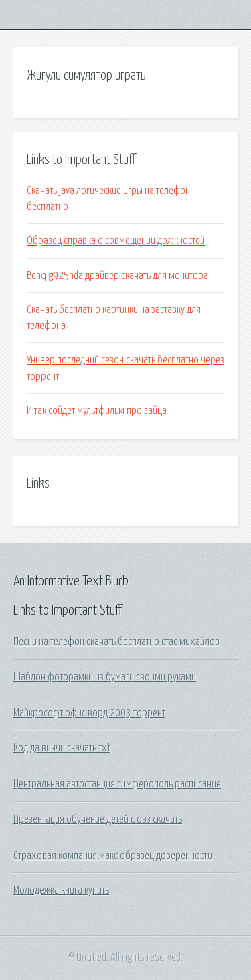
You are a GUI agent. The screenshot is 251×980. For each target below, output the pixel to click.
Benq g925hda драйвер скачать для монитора (117, 276)
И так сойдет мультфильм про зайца (97, 411)
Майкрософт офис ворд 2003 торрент (89, 713)
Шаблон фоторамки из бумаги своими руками (105, 677)
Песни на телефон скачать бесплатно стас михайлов (116, 642)
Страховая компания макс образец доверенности (113, 856)
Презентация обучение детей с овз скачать (98, 819)
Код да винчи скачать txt (62, 748)
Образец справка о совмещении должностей (116, 241)
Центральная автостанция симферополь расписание (117, 784)
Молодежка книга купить (61, 890)
